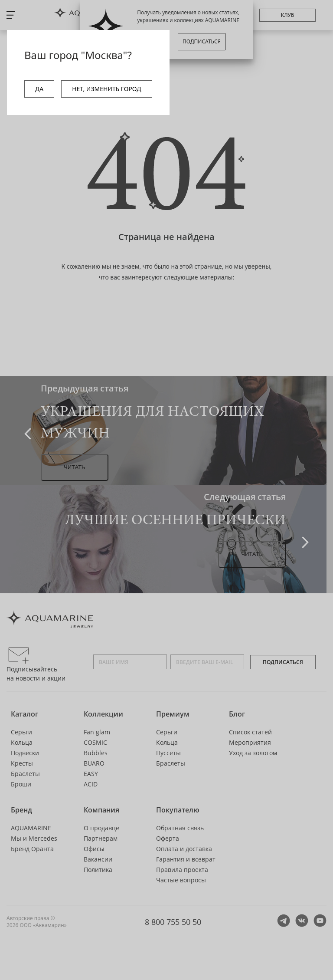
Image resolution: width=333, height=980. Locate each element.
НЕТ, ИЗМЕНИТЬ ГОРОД (106, 89)
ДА (39, 89)
